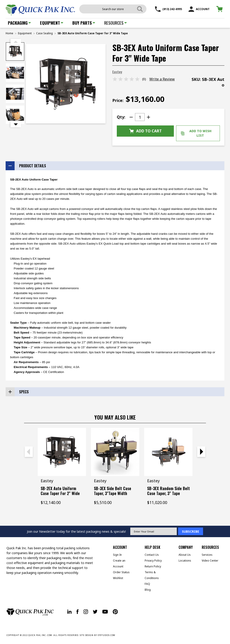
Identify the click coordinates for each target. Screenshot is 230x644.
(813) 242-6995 (168, 9)
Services (207, 555)
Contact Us (152, 555)
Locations (185, 561)
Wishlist (118, 578)
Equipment (52, 23)
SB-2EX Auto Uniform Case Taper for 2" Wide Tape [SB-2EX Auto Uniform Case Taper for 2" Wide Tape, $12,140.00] (60, 493)
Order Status (121, 572)
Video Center (210, 561)
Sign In (117, 555)
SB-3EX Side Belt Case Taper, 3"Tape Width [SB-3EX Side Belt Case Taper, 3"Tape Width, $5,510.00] (113, 491)
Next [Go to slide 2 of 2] (16, 125)
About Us (185, 555)
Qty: (121, 117)
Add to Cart (145, 131)
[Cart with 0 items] (220, 9)
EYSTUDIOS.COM (107, 635)
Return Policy (153, 566)
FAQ (147, 584)
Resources (116, 23)
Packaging (19, 23)
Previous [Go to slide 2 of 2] (16, 42)
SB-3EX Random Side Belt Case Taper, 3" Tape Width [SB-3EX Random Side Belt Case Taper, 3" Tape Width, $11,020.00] (168, 493)
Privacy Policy (153, 561)
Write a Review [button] (162, 79)
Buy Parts (84, 23)
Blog (148, 590)
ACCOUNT (199, 9)
